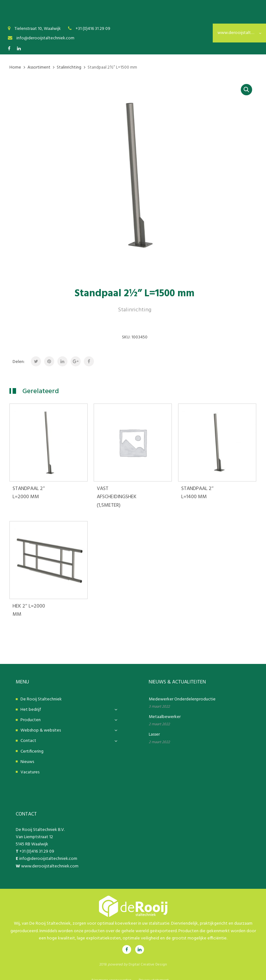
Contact (28, 733)
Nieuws (27, 753)
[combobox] (239, 33)
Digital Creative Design (148, 956)
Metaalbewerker (165, 709)
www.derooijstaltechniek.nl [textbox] (239, 33)
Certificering (32, 743)
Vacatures (30, 764)
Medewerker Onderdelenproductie (182, 691)
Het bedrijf (31, 702)
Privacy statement (154, 972)
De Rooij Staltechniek (41, 691)
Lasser (154, 726)
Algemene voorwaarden (111, 972)
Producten (31, 712)
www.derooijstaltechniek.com (50, 858)
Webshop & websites (41, 722)
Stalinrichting (135, 310)
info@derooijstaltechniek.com (48, 851)
